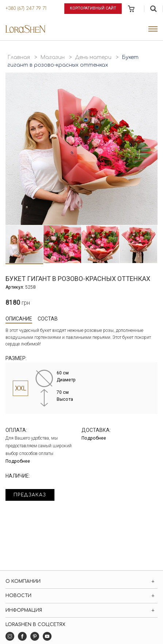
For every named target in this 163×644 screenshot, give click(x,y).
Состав (48, 319)
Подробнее (18, 461)
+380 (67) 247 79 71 (26, 8)
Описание (19, 319)
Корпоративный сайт (93, 8)
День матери (93, 57)
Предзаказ (30, 495)
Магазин (52, 57)
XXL (21, 388)
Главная (19, 57)
